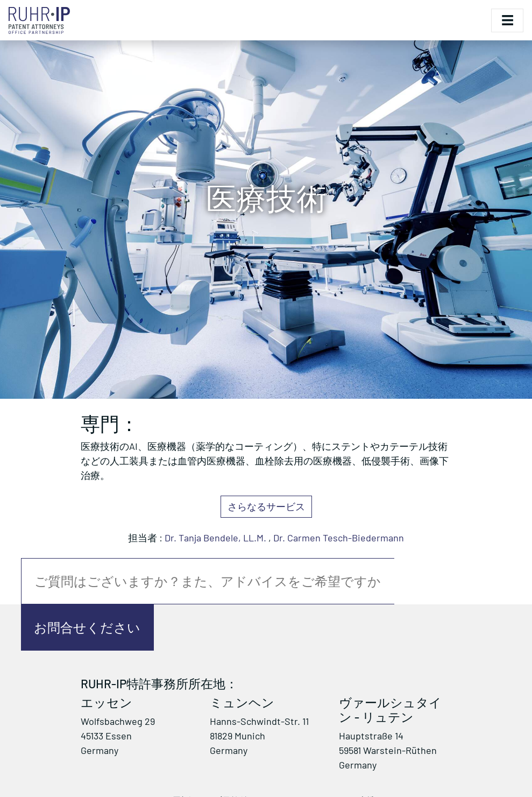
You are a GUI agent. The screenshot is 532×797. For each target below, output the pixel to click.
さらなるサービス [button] (266, 506)
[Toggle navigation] (507, 20)
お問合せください (87, 627)
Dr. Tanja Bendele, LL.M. (215, 538)
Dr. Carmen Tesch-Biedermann (339, 538)
